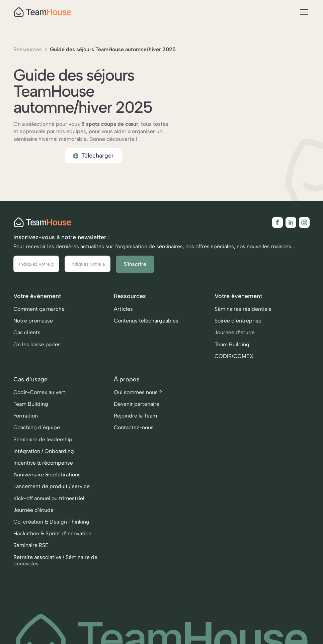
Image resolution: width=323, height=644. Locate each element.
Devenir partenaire (137, 410)
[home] (43, 12)
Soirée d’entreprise (238, 327)
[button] (303, 12)
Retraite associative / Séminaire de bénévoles (55, 566)
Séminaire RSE (31, 551)
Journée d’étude (235, 338)
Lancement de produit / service (52, 492)
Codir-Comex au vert (39, 398)
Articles (123, 315)
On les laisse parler (37, 350)
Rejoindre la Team (135, 422)
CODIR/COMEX (234, 362)
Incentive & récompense (43, 469)
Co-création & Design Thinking (51, 528)
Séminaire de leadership (43, 445)
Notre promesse (33, 327)
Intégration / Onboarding (44, 457)
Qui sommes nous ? (138, 398)
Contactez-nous (134, 433)
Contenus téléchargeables (146, 327)
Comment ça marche (39, 315)
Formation (26, 422)
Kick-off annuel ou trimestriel (49, 504)
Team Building (232, 350)
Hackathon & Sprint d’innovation (52, 539)
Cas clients (27, 338)
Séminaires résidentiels (243, 315)
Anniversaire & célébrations (47, 481)
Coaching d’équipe (37, 433)
